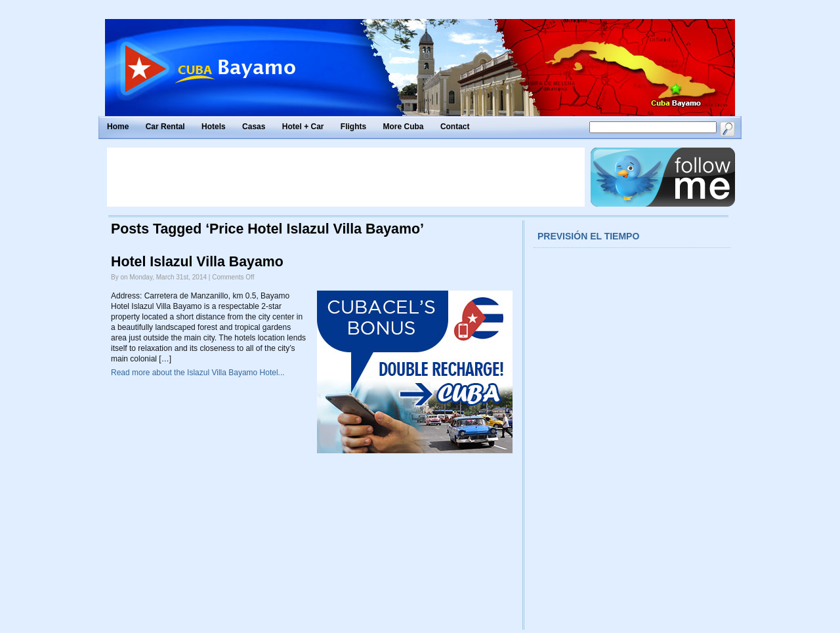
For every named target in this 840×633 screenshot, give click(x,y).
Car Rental (165, 127)
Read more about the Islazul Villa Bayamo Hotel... (198, 373)
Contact (455, 127)
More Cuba (404, 127)
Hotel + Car (303, 127)
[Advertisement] (346, 177)
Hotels (214, 127)
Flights (353, 127)
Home (118, 127)
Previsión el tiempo (588, 236)
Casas (254, 127)
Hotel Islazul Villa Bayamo (197, 262)
